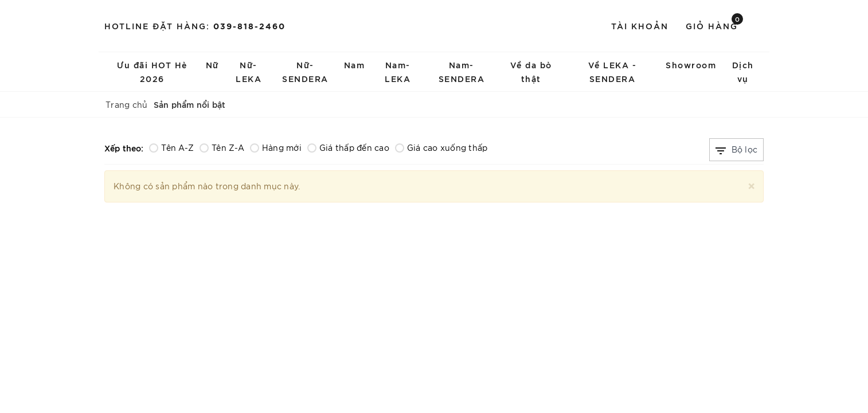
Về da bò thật (531, 71)
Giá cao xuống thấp (441, 147)
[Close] (751, 184)
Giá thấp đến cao (348, 147)
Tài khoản (640, 26)
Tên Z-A (222, 147)
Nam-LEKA (398, 71)
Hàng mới (276, 147)
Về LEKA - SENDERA (613, 71)
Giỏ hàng (714, 25)
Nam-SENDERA (462, 71)
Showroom (691, 65)
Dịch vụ (743, 71)
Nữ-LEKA (249, 71)
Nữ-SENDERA (305, 71)
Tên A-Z (171, 147)
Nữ (212, 65)
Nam (355, 65)
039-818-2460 (249, 26)
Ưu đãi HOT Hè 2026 (152, 71)
